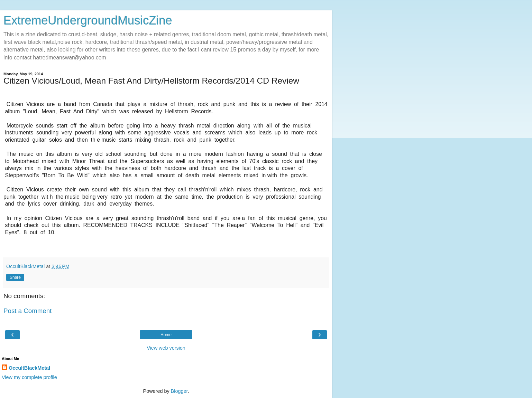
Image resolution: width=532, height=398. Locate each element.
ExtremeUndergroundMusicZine (88, 20)
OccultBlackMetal (29, 368)
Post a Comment (27, 311)
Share (15, 277)
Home (166, 335)
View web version (166, 348)
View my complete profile (29, 377)
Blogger (179, 391)
